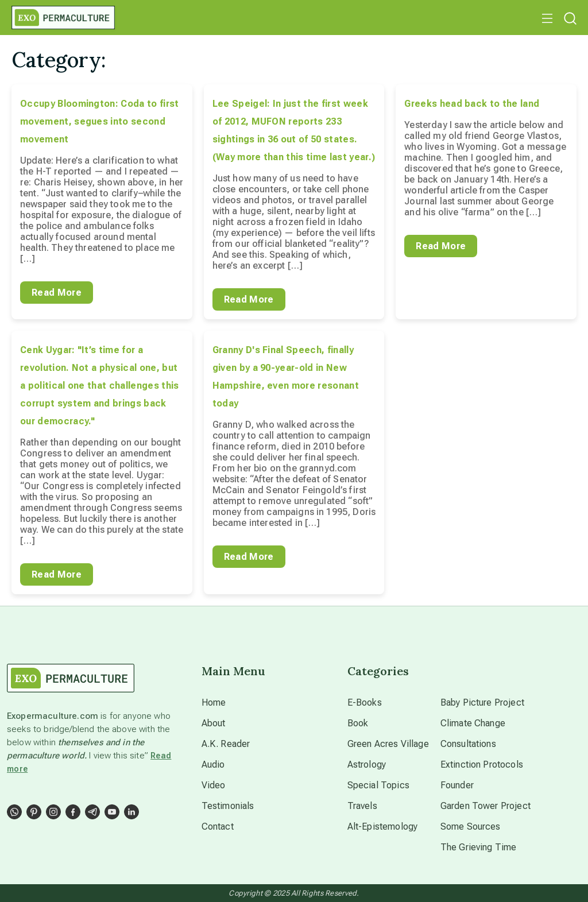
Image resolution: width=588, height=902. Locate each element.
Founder (457, 785)
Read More (57, 293)
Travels (362, 806)
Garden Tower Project (486, 806)
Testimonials (228, 806)
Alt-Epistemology (383, 826)
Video (214, 785)
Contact (218, 826)
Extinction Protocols (482, 764)
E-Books (365, 702)
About (214, 723)
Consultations (468, 744)
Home (214, 702)
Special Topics (378, 785)
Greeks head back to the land (472, 104)
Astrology (367, 764)
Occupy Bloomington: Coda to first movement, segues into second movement (100, 121)
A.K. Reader (226, 744)
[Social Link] (14, 812)
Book (358, 723)
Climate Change (473, 723)
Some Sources (471, 826)
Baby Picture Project (482, 702)
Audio (213, 764)
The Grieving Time (479, 847)
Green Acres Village (388, 744)
